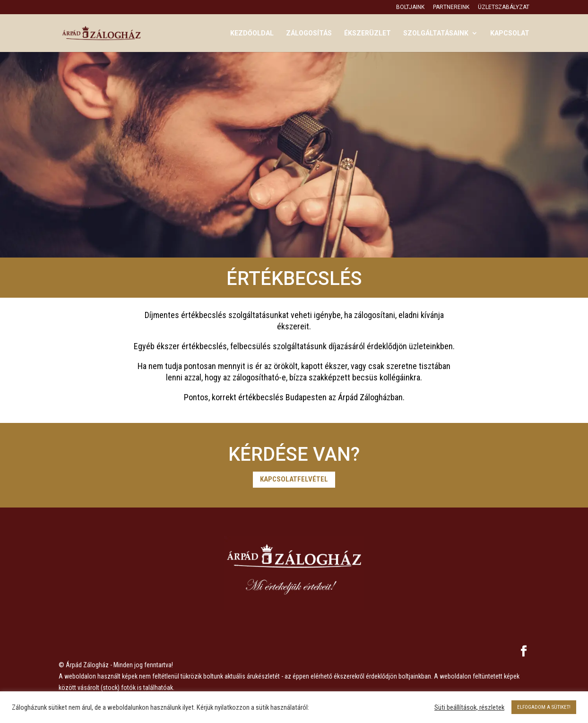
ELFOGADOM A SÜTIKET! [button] (544, 707)
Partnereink (451, 7)
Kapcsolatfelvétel (294, 479)
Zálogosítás (309, 33)
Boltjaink (410, 7)
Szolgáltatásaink (436, 33)
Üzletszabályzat (504, 7)
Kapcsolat (510, 33)
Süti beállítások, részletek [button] (469, 707)
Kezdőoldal (252, 33)
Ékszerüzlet (367, 33)
